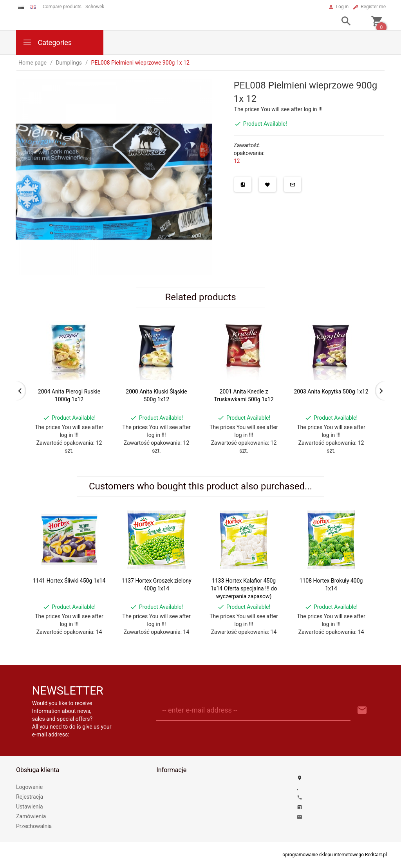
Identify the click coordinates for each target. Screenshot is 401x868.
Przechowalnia (34, 826)
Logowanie (29, 787)
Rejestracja (30, 797)
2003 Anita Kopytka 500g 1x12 (331, 392)
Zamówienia (31, 816)
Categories (47, 42)
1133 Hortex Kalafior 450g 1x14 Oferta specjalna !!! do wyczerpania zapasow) (244, 588)
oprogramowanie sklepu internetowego (323, 855)
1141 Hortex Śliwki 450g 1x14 (69, 581)
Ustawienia (30, 807)
